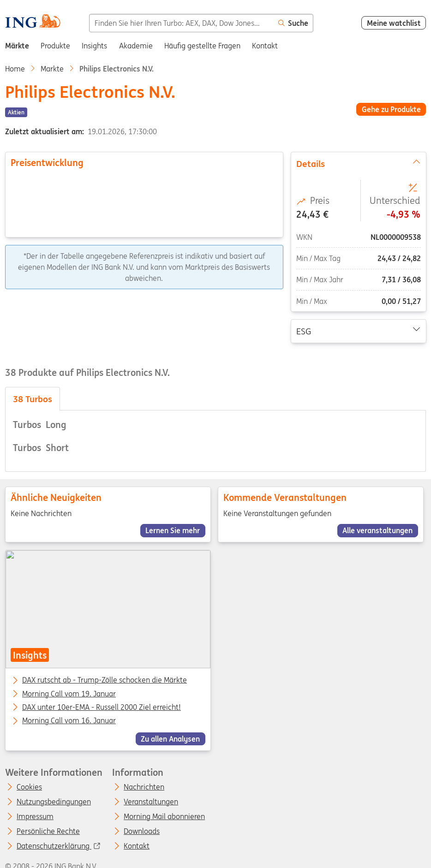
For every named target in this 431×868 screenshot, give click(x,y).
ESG (358, 331)
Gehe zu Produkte (391, 109)
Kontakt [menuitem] (265, 46)
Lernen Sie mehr (173, 530)
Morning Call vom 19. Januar (69, 694)
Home (15, 69)
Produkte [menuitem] (55, 46)
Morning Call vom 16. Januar (69, 721)
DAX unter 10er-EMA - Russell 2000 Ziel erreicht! (102, 707)
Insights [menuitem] (94, 46)
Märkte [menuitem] (17, 46)
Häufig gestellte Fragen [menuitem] (202, 46)
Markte (52, 69)
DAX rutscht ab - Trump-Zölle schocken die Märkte (105, 681)
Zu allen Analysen (170, 739)
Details (358, 163)
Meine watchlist (394, 23)
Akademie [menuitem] (136, 46)
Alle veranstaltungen (378, 530)
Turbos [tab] (33, 399)
